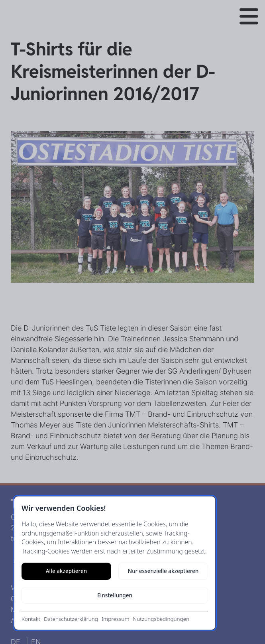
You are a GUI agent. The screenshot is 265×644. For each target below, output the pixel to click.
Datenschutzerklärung (71, 619)
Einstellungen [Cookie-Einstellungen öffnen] (115, 595)
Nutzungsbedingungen (161, 619)
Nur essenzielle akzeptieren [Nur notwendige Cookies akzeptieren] (163, 571)
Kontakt (31, 619)
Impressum (116, 619)
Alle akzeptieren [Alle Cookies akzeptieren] (66, 571)
